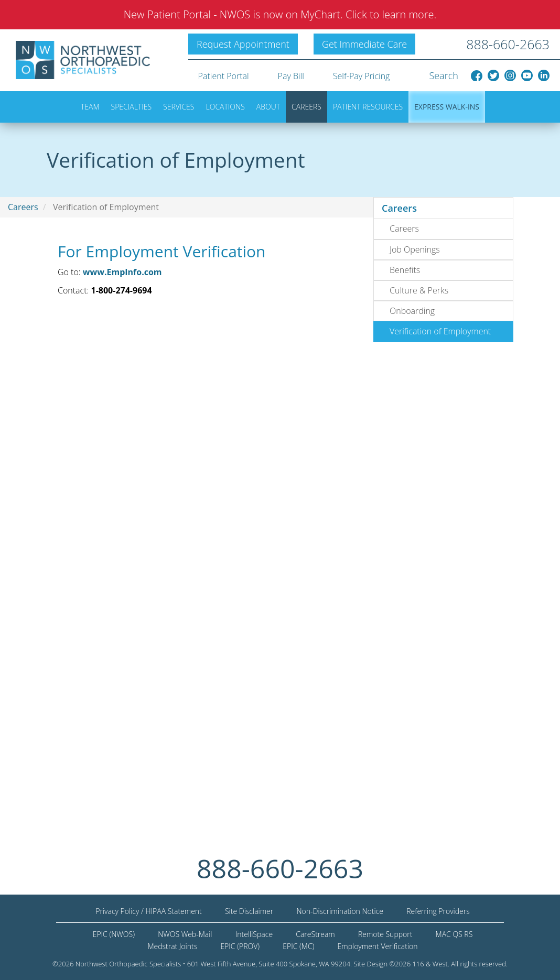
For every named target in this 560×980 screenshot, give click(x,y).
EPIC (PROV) (240, 946)
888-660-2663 (508, 44)
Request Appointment (243, 44)
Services (179, 107)
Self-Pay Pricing (362, 76)
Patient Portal (224, 76)
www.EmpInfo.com (122, 272)
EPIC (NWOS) (114, 934)
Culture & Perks (419, 290)
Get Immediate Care (364, 44)
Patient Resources (368, 107)
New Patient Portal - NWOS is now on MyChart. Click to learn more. (280, 14)
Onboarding (412, 311)
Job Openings (415, 249)
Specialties (132, 107)
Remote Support (385, 934)
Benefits (405, 270)
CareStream (315, 934)
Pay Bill (291, 76)
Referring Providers (438, 911)
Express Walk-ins (447, 107)
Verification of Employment (440, 331)
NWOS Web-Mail (185, 934)
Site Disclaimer (249, 911)
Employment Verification (378, 946)
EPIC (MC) (298, 946)
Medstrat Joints (172, 946)
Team (90, 107)
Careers (306, 107)
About (268, 107)
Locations (225, 107)
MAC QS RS (454, 934)
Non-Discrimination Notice (340, 911)
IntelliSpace (254, 934)
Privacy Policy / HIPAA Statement (149, 911)
